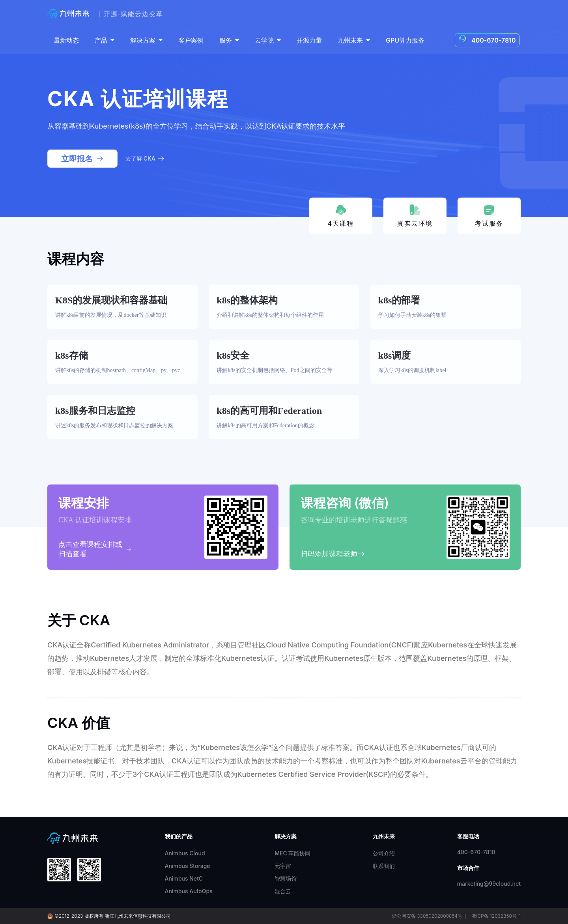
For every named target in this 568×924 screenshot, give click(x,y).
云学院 (269, 40)
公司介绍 (384, 853)
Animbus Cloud (185, 853)
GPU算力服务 (405, 40)
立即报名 (82, 159)
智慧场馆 (286, 878)
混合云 (283, 891)
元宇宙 (283, 866)
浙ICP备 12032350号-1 (496, 916)
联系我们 (384, 866)
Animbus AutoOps (189, 891)
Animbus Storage (188, 866)
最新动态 (66, 40)
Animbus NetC (184, 878)
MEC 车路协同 (292, 853)
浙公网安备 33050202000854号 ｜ (430, 916)
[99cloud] (70, 13)
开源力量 (309, 40)
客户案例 (191, 40)
